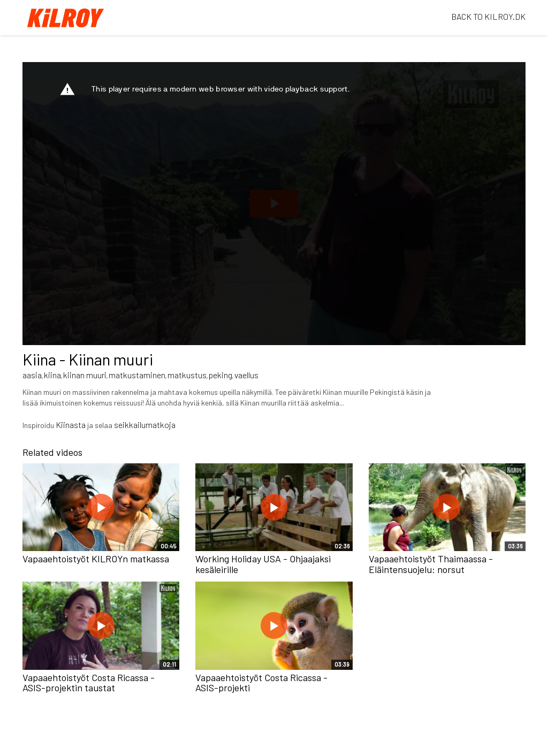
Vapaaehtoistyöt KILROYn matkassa (96, 559)
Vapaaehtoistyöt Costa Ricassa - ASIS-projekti (261, 683)
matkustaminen (137, 375)
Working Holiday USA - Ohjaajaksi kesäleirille (263, 564)
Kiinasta (71, 425)
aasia (32, 375)
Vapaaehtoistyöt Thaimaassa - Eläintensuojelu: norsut (431, 564)
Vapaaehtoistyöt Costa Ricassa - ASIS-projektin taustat (89, 683)
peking (220, 375)
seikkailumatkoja (145, 425)
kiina (52, 375)
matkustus (187, 375)
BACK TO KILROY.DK (488, 16)
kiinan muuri (85, 375)
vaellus (246, 375)
